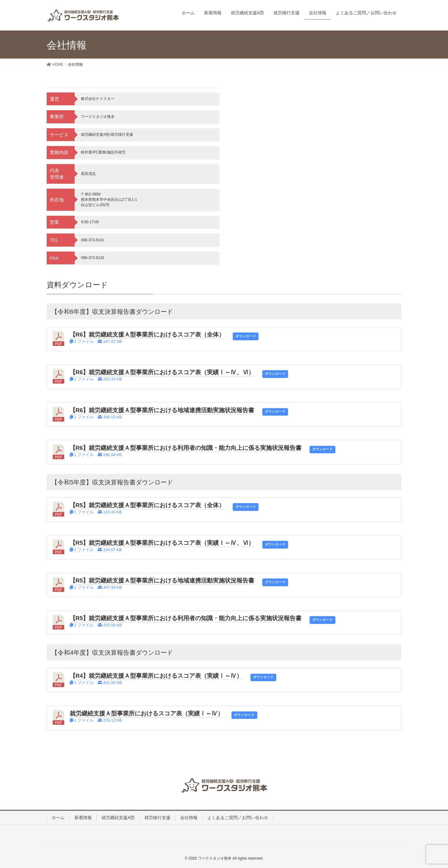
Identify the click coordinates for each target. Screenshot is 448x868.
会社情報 (189, 818)
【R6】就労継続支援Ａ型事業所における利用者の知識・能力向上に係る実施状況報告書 (186, 448)
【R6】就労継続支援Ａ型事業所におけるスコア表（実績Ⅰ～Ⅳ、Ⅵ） (162, 372)
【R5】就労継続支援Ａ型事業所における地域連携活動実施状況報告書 (162, 580)
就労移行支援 (157, 818)
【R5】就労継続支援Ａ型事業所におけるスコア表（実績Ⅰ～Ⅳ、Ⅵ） (162, 543)
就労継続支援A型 (118, 818)
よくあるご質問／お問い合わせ (238, 818)
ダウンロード (246, 336)
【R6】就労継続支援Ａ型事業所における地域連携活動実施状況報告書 (162, 410)
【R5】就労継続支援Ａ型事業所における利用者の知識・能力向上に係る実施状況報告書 (186, 618)
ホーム (58, 818)
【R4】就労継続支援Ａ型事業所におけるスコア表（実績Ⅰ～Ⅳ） (156, 676)
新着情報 (83, 818)
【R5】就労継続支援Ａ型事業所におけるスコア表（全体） (147, 505)
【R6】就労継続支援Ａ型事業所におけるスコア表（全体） (147, 335)
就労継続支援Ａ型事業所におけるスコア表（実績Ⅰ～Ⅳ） (147, 713)
